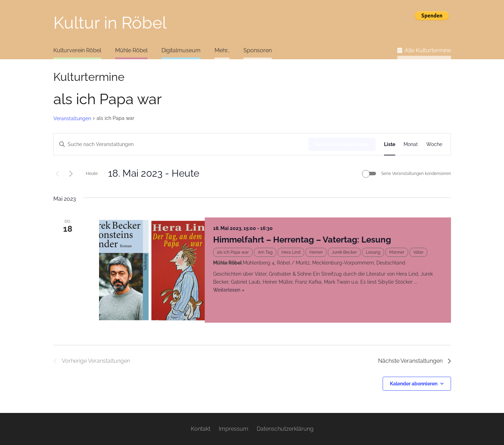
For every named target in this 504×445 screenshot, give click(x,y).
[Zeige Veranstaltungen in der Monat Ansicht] (411, 144)
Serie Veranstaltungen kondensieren (416, 174)
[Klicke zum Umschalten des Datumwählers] (154, 174)
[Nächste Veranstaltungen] (71, 174)
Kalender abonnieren (414, 384)
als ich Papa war (233, 252)
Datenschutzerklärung (285, 429)
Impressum (234, 429)
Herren (316, 252)
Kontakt (201, 429)
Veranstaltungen (72, 118)
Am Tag (265, 252)
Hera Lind (291, 252)
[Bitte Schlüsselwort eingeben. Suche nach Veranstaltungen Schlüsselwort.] (181, 144)
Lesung (373, 252)
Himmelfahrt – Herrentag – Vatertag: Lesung (302, 240)
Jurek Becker (344, 252)
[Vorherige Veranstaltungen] (58, 174)
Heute (92, 174)
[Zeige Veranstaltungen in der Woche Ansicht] (434, 144)
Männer (397, 252)
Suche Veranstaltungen (342, 144)
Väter (418, 252)
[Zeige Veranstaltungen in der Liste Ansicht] (390, 144)
